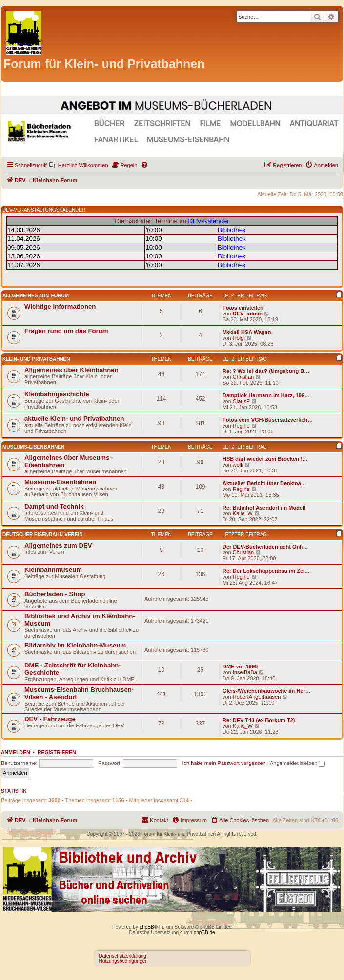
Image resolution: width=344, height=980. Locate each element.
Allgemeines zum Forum (36, 296)
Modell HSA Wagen (247, 332)
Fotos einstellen (243, 308)
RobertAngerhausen (257, 697)
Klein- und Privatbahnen (36, 359)
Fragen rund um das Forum (66, 331)
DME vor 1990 (240, 666)
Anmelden (16, 752)
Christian (243, 377)
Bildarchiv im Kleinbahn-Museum (75, 645)
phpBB (147, 927)
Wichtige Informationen (60, 306)
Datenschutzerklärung (123, 956)
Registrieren (57, 752)
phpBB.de (204, 932)
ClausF (241, 401)
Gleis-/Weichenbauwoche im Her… (267, 691)
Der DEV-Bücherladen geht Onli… (265, 547)
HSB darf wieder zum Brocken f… (265, 459)
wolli (238, 465)
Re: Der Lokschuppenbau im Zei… (266, 571)
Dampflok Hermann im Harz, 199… (266, 395)
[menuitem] (79, 165)
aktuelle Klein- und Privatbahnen (74, 419)
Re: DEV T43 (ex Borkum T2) (259, 720)
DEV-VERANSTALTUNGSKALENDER (44, 210)
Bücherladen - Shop (55, 594)
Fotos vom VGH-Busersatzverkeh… (268, 420)
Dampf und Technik (54, 506)
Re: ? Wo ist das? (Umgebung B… (266, 371)
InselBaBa (245, 672)
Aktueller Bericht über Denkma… (264, 483)
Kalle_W (243, 513)
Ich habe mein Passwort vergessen (224, 763)
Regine (241, 426)
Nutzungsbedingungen (123, 961)
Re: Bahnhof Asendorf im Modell (264, 508)
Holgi (239, 338)
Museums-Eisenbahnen (33, 447)
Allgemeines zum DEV (58, 545)
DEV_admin (248, 314)
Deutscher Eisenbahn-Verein (42, 535)
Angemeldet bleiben (297, 763)
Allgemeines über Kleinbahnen (71, 370)
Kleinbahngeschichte (57, 394)
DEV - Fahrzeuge (50, 719)
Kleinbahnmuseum (53, 570)
